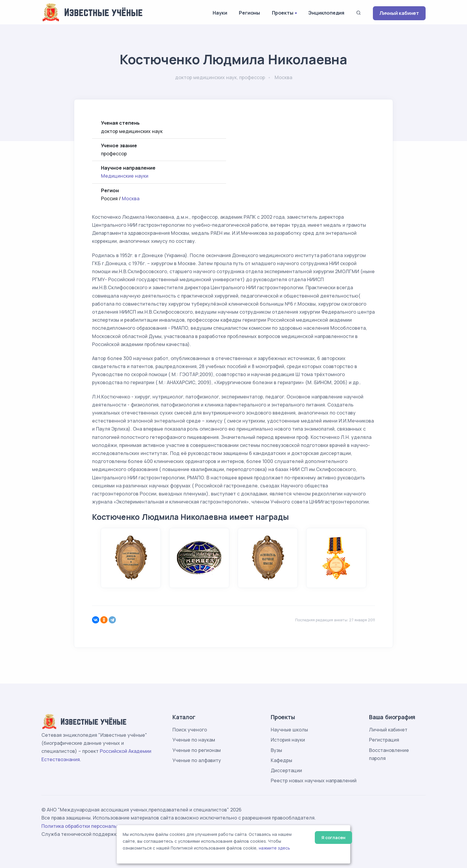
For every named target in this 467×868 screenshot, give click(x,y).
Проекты (283, 13)
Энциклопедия (326, 13)
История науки (288, 740)
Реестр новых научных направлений (314, 781)
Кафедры (281, 760)
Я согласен (333, 837)
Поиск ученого (190, 730)
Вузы (276, 750)
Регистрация (384, 740)
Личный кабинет (399, 13)
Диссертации (286, 770)
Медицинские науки (125, 176)
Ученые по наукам (194, 740)
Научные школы (289, 730)
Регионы (249, 13)
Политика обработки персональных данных (93, 826)
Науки (220, 13)
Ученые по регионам (197, 750)
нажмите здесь (274, 848)
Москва (131, 198)
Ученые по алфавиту (197, 760)
